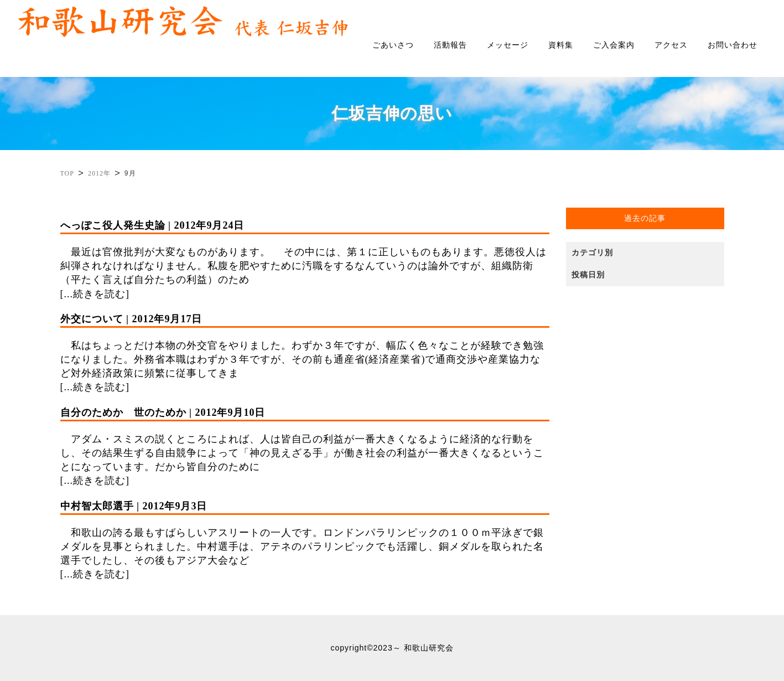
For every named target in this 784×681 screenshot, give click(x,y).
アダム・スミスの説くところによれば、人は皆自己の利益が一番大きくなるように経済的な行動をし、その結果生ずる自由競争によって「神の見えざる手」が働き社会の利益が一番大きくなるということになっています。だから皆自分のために (305, 439)
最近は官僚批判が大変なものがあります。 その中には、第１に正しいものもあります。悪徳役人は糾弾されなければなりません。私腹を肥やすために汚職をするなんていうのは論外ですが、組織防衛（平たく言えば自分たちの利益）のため (305, 252)
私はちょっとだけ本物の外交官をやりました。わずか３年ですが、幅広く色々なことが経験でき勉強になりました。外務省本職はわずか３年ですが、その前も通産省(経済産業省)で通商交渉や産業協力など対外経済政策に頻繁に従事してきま (305, 346)
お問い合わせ (733, 45)
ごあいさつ (393, 45)
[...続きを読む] (95, 294)
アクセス (671, 45)
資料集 (561, 45)
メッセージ (508, 45)
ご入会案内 (614, 45)
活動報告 (450, 45)
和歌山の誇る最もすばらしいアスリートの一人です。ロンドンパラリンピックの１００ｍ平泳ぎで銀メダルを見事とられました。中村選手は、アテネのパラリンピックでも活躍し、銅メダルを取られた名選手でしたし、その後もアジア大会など (305, 533)
